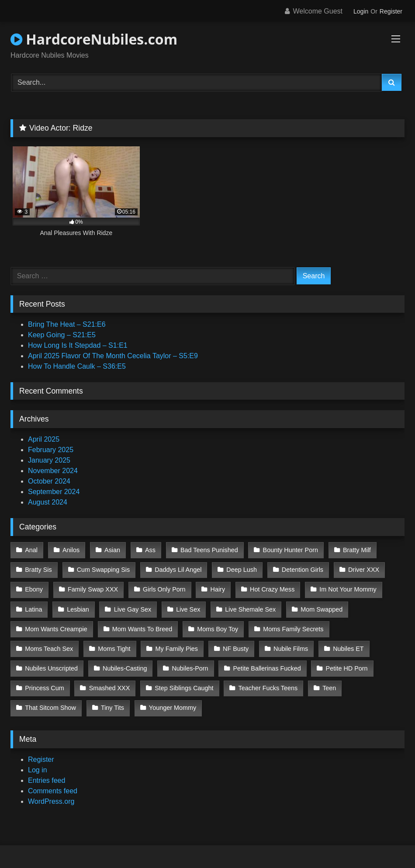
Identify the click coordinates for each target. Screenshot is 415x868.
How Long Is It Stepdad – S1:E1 (78, 345)
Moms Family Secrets (291, 623)
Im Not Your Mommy (344, 587)
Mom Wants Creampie (56, 623)
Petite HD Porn (266, 661)
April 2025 (44, 439)
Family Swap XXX (92, 587)
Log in (38, 759)
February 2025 (51, 450)
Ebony (34, 587)
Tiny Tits (381, 679)
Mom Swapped (318, 605)
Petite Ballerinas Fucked (188, 661)
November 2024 (53, 471)
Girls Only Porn (163, 587)
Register (391, 11)
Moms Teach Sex (369, 623)
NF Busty (161, 642)
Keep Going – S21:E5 (62, 335)
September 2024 (54, 492)
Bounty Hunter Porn (287, 550)
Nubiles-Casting (47, 661)
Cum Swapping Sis (103, 568)
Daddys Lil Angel (176, 568)
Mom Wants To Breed (142, 623)
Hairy (215, 587)
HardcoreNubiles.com (94, 39)
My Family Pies (103, 642)
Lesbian (77, 605)
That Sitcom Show (320, 679)
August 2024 (48, 502)
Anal (31, 550)
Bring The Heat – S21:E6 (67, 324)
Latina (33, 605)
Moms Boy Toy (216, 623)
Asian (111, 550)
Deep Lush (239, 568)
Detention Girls (299, 568)
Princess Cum (332, 661)
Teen (263, 679)
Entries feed (47, 769)
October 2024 (49, 481)
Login (361, 11)
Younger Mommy (48, 697)
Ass (148, 550)
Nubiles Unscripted (338, 642)
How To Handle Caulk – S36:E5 (77, 366)
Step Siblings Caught (119, 679)
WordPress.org (51, 790)
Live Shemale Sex (247, 605)
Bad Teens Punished (206, 550)
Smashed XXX (45, 679)
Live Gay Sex (131, 605)
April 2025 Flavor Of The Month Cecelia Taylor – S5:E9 (113, 356)
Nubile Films (215, 642)
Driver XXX (360, 568)
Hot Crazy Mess (269, 587)
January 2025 (49, 460)
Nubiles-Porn (112, 661)
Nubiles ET (272, 642)
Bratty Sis (38, 568)
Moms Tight (41, 642)
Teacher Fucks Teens (202, 679)
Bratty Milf (352, 550)
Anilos (70, 550)
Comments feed (53, 780)
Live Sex (186, 605)
